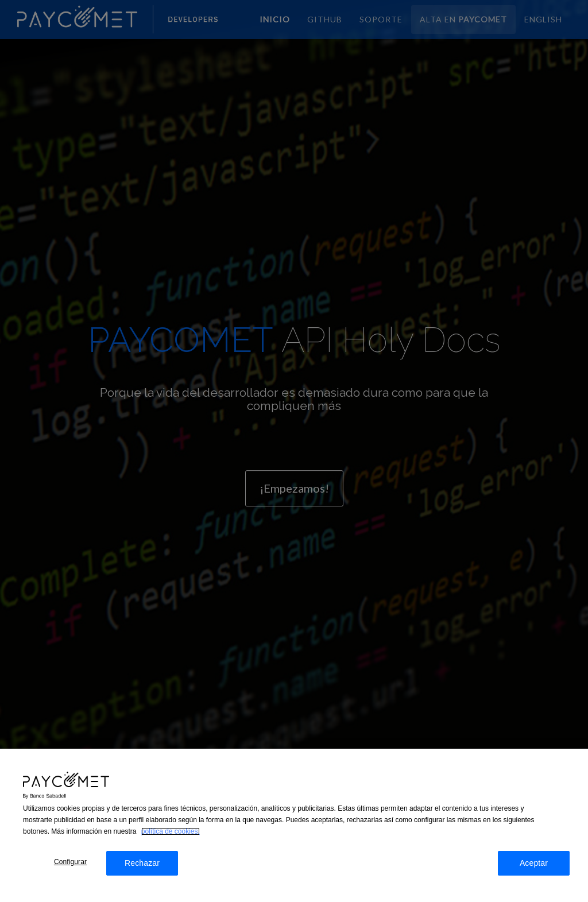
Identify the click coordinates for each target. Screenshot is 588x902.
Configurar (70, 868)
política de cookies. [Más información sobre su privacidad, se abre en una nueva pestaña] (171, 837)
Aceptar (534, 869)
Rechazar (142, 869)
